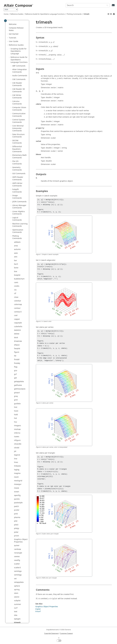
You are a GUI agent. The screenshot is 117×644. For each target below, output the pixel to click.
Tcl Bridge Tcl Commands (18, 571)
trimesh (86, 14)
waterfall (18, 476)
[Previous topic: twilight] (109, 14)
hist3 (16, 161)
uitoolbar (18, 441)
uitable (17, 434)
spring (17, 339)
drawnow (18, 91)
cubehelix (18, 76)
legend (17, 205)
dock (16, 87)
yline (16, 506)
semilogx (18, 321)
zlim (16, 513)
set (15, 328)
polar (16, 282)
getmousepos (20, 139)
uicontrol (18, 397)
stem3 (17, 347)
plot (16, 271)
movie (17, 238)
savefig (17, 310)
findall (17, 109)
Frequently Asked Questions (16, 617)
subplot (17, 350)
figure (17, 102)
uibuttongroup (20, 384)
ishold (17, 198)
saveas (17, 306)
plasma (17, 267)
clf (15, 43)
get (15, 128)
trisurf (17, 380)
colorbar (18, 51)
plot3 (16, 275)
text (16, 361)
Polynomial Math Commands (19, 522)
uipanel (17, 408)
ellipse (17, 95)
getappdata (19, 131)
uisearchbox (19, 419)
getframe (18, 135)
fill (15, 106)
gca (16, 120)
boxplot (17, 25)
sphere (17, 336)
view (16, 459)
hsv (16, 172)
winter (17, 484)
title (16, 365)
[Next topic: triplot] (111, 14)
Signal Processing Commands (20, 528)
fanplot (17, 98)
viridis (17, 463)
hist (16, 157)
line (16, 209)
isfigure (17, 190)
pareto (17, 249)
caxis (16, 32)
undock (17, 456)
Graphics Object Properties (21, 290)
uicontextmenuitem (21, 392)
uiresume (18, 415)
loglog (17, 220)
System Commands (17, 555)
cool (16, 65)
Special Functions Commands (20, 534)
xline (16, 495)
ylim (16, 502)
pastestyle (18, 252)
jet (15, 201)
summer (18, 354)
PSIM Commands (19, 517)
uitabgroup (19, 430)
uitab (16, 426)
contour (17, 58)
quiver (17, 295)
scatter (17, 314)
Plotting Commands (74, 14)
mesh (16, 227)
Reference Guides (17, 14)
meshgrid (18, 231)
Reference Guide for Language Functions (45, 14)
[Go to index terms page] (111, 6)
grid (16, 150)
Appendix (13, 612)
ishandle (18, 194)
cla (15, 40)
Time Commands (19, 576)
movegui (18, 234)
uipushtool (19, 412)
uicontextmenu (20, 387)
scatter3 (17, 317)
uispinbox (18, 423)
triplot (17, 376)
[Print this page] (114, 14)
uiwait (17, 452)
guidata (17, 153)
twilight (17, 369)
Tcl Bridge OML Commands (19, 565)
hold (16, 164)
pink (16, 264)
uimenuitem (19, 404)
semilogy (18, 325)
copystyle (18, 73)
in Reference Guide (19, 604)
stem (16, 343)
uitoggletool (19, 437)
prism (17, 286)
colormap (18, 54)
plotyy (17, 278)
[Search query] (88, 5)
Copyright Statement (51, 633)
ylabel (17, 499)
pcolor (17, 260)
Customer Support (66, 633)
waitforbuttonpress (21, 472)
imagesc (18, 175)
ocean (17, 241)
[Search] (107, 6)
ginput (17, 142)
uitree (17, 445)
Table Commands (20, 560)
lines (16, 212)
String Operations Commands (20, 549)
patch (16, 256)
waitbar (17, 467)
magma (17, 223)
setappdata (19, 332)
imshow (17, 179)
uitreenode (19, 448)
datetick (17, 80)
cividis (17, 36)
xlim (16, 491)
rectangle (18, 303)
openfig (17, 245)
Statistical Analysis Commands (17, 541)
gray (16, 146)
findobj (17, 113)
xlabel (17, 487)
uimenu (17, 401)
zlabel (17, 510)
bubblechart (19, 29)
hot (15, 168)
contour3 (18, 62)
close (16, 47)
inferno (17, 183)
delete (17, 84)
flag (16, 117)
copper (17, 69)
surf (16, 358)
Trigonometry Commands (18, 580)
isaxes (17, 186)
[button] (13, 21)
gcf (15, 124)
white (16, 480)
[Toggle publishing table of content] (5, 21)
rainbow (18, 299)
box (16, 21)
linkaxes (17, 216)
